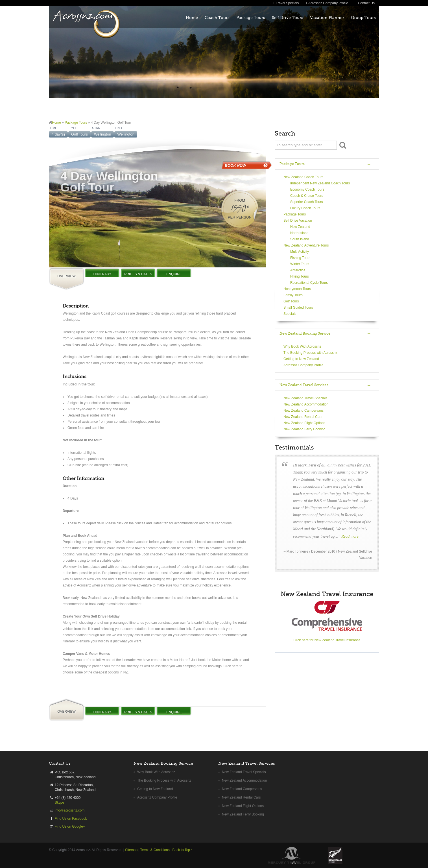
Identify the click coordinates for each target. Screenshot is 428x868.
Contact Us (366, 3)
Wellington (102, 134)
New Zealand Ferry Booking (304, 429)
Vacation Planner (327, 18)
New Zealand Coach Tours (303, 177)
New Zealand (300, 227)
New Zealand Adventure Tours (306, 245)
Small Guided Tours (298, 307)
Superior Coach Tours (307, 202)
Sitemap (131, 850)
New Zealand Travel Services (304, 385)
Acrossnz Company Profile (328, 3)
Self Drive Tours (288, 18)
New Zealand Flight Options (304, 423)
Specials (290, 314)
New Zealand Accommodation (306, 404)
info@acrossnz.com (70, 810)
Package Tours (251, 18)
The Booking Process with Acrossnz (310, 353)
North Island (299, 233)
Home (192, 18)
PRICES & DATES (138, 274)
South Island (300, 239)
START (97, 128)
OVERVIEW (66, 276)
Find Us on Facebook (71, 819)
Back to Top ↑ (183, 850)
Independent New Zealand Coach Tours (320, 183)
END (119, 128)
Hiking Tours (300, 276)
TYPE (73, 128)
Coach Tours (217, 18)
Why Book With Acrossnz (302, 346)
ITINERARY (102, 274)
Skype (59, 802)
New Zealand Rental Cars (303, 417)
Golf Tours (79, 134)
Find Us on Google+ (70, 826)
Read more (350, 536)
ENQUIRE (174, 274)
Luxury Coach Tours (305, 208)
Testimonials (294, 448)
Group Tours (363, 18)
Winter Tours (300, 264)
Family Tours (293, 295)
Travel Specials (287, 3)
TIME (53, 128)
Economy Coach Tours (307, 189)
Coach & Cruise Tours (307, 196)
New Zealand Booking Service (305, 333)
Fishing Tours (300, 258)
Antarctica (298, 270)
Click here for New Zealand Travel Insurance (327, 640)
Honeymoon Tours (297, 289)
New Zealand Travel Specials (305, 398)
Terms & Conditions (155, 850)
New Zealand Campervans (303, 411)
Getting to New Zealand (301, 359)
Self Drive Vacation (298, 221)
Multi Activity (300, 252)
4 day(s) (58, 134)
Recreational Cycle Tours (309, 283)
